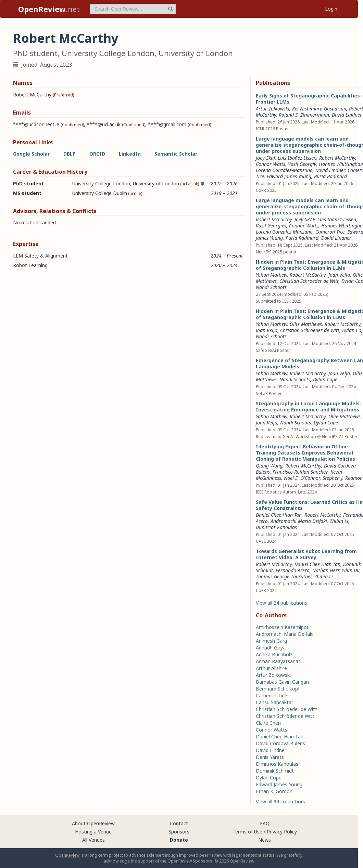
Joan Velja (339, 275)
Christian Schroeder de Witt (309, 281)
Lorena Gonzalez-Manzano (284, 232)
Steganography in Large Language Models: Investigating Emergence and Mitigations (308, 406)
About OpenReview (93, 823)
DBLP (70, 154)
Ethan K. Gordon (274, 791)
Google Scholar (31, 154)
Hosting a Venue (93, 832)
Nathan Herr (326, 570)
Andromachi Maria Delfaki (299, 521)
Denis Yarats (270, 757)
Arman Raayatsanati (279, 661)
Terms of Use (247, 832)
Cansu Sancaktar (274, 702)
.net (49, 9)
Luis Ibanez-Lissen (337, 219)
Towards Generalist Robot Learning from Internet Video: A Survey (306, 554)
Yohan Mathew (271, 275)
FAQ (265, 823)
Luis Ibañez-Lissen (297, 158)
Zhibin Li (339, 521)
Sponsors (179, 832)
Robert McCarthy (337, 158)
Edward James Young (289, 176)
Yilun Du (351, 570)
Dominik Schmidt (275, 771)
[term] (133, 9)
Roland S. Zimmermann (304, 115)
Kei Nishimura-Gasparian (319, 109)
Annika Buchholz (274, 654)
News (265, 840)
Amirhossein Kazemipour (284, 627)
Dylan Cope (325, 379)
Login (331, 9)
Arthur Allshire (271, 668)
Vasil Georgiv (302, 164)
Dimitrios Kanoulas (276, 527)
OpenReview (67, 855)
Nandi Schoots (271, 287)
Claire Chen (268, 723)
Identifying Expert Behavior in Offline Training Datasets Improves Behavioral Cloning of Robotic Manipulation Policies (305, 453)
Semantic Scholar (176, 154)
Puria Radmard (330, 176)
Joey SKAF (305, 219)
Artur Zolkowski (273, 109)
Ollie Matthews (306, 324)
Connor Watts (271, 164)
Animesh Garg (271, 641)
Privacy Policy (282, 832)
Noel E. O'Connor (302, 478)
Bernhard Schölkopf (278, 689)
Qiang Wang (269, 466)
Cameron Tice (330, 232)
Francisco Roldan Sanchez (300, 472)
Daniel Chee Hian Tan (279, 515)
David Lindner (347, 115)
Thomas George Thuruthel (284, 576)
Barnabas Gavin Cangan (282, 682)
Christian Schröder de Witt (285, 716)
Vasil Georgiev (271, 226)
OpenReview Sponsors (190, 861)
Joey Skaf (265, 158)
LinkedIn (130, 154)
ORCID (97, 154)
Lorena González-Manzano (284, 170)
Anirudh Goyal (271, 648)
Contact (179, 823)
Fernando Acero (293, 570)
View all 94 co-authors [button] (280, 801)
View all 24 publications (281, 603)
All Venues (93, 840)
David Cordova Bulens (280, 743)
